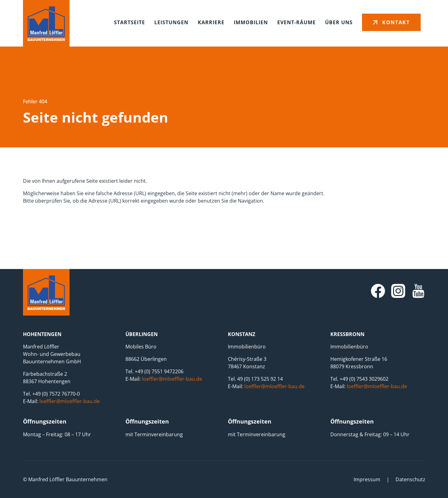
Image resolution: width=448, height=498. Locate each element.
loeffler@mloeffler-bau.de (70, 401)
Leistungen (171, 22)
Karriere (211, 22)
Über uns (339, 22)
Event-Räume (296, 22)
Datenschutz (410, 479)
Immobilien (251, 22)
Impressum (367, 479)
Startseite (129, 22)
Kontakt (396, 22)
